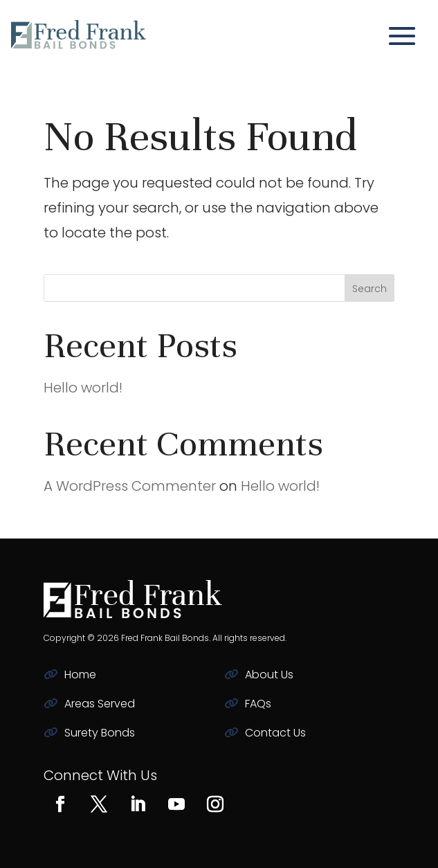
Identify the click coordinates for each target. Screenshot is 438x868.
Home (80, 675)
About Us (269, 675)
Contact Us (275, 733)
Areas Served (100, 704)
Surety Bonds (100, 733)
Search (369, 289)
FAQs (258, 704)
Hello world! (83, 388)
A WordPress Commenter (130, 486)
